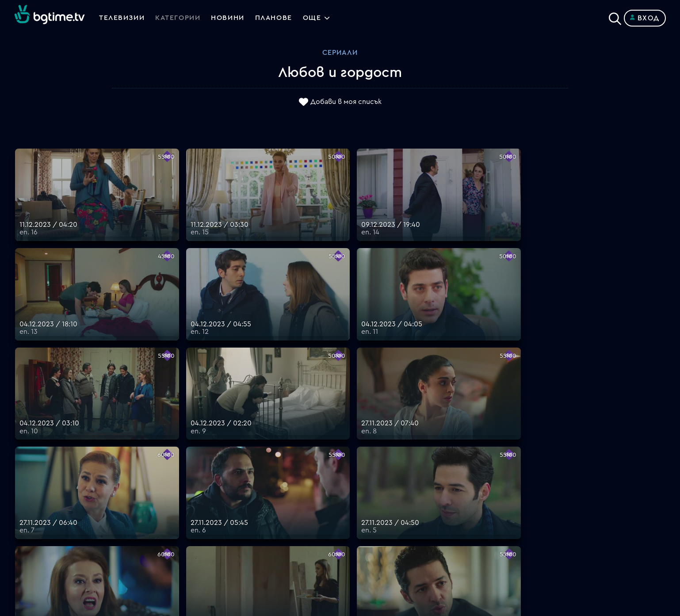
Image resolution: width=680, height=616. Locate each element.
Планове (354, 468)
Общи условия (365, 500)
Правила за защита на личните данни (404, 511)
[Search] (615, 16)
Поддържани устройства (385, 479)
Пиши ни (354, 532)
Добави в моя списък (346, 102)
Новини (229, 18)
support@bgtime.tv (209, 553)
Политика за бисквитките (386, 521)
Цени (348, 490)
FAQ (347, 458)
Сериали (340, 53)
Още (314, 18)
